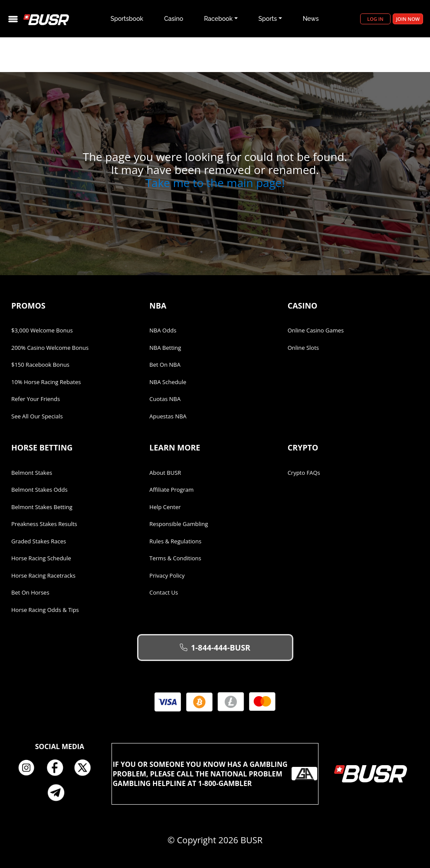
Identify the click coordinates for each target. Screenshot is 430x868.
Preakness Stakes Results (44, 524)
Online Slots (303, 348)
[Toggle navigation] (13, 19)
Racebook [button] (218, 19)
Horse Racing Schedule (41, 558)
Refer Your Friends (36, 399)
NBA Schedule (168, 382)
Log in (375, 19)
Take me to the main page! (215, 183)
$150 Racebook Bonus (40, 365)
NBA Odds (163, 330)
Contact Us (164, 592)
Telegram (59, 792)
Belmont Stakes (32, 473)
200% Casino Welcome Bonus (50, 348)
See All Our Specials (37, 416)
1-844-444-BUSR (215, 648)
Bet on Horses (30, 592)
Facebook (58, 768)
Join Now (408, 19)
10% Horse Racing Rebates (46, 382)
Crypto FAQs (304, 473)
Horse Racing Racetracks (43, 575)
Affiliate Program (171, 490)
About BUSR (165, 473)
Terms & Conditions (175, 558)
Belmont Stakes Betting (42, 507)
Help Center (165, 507)
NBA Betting (165, 348)
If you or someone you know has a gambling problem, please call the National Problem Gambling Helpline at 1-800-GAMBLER (215, 774)
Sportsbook (127, 19)
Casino (174, 19)
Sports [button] (268, 19)
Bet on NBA (165, 365)
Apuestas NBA (168, 416)
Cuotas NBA (165, 399)
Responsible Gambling (179, 524)
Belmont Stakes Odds (39, 490)
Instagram (30, 768)
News (311, 19)
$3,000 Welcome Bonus (42, 330)
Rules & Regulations (175, 541)
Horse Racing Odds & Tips (45, 610)
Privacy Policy (167, 575)
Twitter (86, 768)
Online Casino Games (316, 330)
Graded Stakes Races (39, 541)
